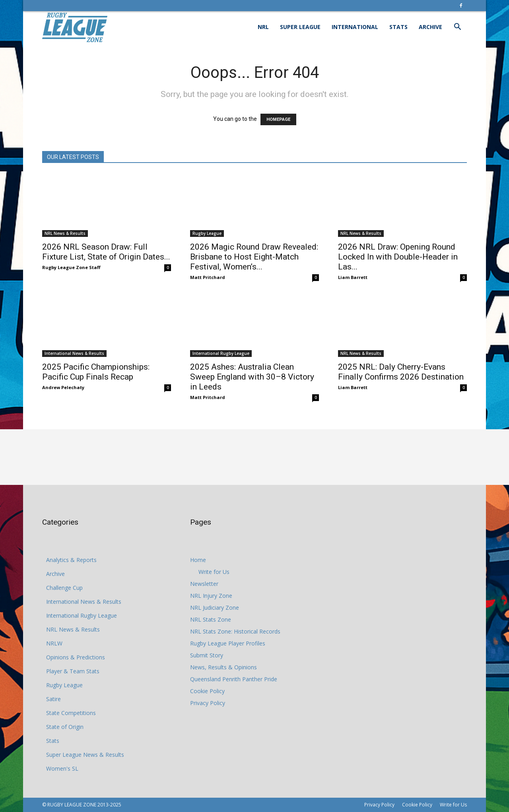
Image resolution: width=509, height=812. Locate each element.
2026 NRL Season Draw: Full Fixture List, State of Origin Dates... (106, 252)
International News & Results (74, 353)
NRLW (54, 643)
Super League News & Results (85, 755)
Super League (300, 27)
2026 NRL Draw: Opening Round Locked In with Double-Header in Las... (398, 257)
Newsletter (204, 584)
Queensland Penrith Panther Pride (234, 679)
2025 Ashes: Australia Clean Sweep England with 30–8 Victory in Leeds (252, 377)
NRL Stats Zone (211, 619)
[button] (457, 28)
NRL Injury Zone (211, 596)
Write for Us (214, 572)
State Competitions (71, 713)
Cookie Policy (207, 691)
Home (198, 560)
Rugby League (207, 233)
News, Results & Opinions (223, 667)
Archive (430, 27)
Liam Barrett (353, 277)
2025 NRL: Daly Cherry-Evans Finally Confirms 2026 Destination (401, 372)
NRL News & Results (65, 233)
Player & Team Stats (73, 671)
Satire (53, 699)
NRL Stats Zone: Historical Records (235, 631)
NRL (263, 27)
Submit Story (207, 655)
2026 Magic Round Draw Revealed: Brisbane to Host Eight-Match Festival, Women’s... (254, 257)
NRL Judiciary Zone (215, 608)
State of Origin (65, 727)
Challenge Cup (64, 588)
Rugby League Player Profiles (228, 643)
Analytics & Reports (71, 560)
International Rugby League (221, 353)
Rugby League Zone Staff (71, 267)
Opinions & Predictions (76, 657)
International (355, 27)
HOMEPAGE (278, 119)
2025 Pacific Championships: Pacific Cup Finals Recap (96, 372)
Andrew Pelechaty (63, 387)
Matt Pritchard (208, 277)
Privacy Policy (208, 703)
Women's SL (62, 768)
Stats (398, 27)
